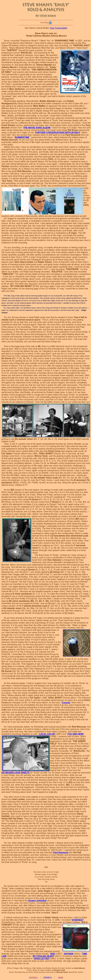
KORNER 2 (48, 977)
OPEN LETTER (41, 959)
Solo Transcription (59, 28)
